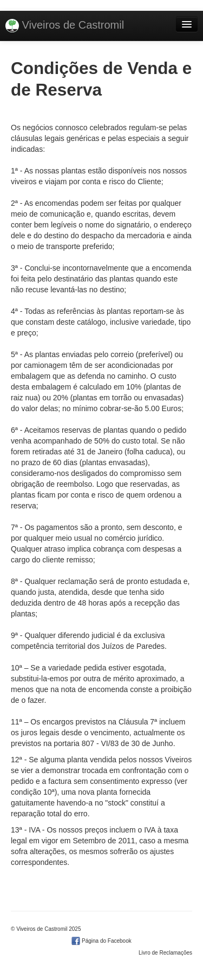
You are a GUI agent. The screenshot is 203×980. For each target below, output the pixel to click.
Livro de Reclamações (165, 953)
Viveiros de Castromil (65, 26)
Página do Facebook (101, 941)
